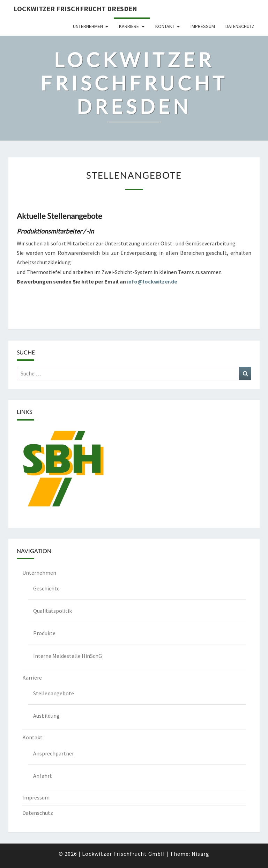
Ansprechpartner (54, 753)
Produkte (44, 633)
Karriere (129, 26)
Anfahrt (43, 776)
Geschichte (46, 588)
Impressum (203, 26)
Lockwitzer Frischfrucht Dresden (75, 9)
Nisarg (200, 854)
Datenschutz (240, 26)
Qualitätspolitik (53, 611)
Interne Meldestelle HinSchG (68, 656)
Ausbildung (46, 716)
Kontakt (165, 26)
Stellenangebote (54, 693)
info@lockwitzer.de (152, 281)
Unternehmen (88, 26)
